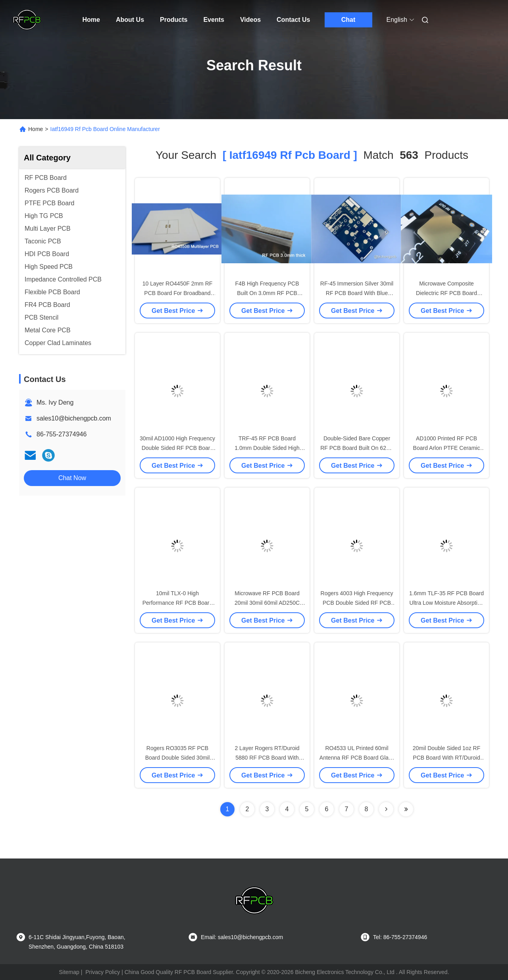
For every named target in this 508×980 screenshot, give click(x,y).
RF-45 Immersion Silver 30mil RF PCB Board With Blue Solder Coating (357, 293)
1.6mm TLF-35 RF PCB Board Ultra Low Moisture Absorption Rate (446, 603)
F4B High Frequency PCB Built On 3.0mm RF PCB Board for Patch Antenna (267, 293)
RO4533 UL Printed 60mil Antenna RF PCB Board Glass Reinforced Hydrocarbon (357, 758)
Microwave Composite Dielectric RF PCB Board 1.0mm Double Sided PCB (446, 293)
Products (174, 20)
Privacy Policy (103, 972)
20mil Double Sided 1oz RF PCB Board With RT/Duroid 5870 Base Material (446, 758)
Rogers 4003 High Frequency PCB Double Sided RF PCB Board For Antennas (357, 603)
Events (214, 20)
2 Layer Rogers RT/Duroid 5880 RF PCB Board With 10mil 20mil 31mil (267, 758)
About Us (130, 20)
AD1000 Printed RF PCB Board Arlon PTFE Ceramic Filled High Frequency (447, 448)
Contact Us (293, 20)
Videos (250, 20)
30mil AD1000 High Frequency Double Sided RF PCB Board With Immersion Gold (177, 448)
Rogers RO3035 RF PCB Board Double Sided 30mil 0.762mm (178, 758)
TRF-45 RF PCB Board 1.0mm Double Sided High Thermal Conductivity (267, 448)
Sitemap (69, 972)
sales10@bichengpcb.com (74, 418)
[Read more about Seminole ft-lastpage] (406, 809)
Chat (348, 20)
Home (91, 20)
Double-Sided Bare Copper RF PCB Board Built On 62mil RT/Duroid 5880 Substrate (357, 448)
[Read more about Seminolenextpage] (386, 809)
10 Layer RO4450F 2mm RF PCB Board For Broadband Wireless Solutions (178, 293)
